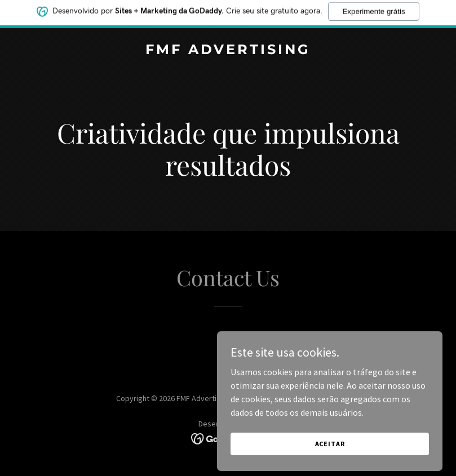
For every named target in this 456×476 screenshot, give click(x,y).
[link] (228, 51)
